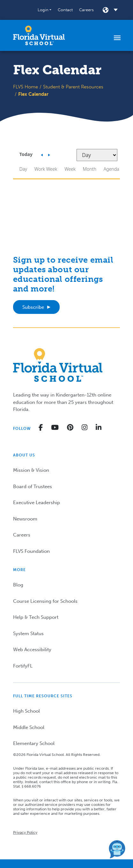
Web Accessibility (32, 650)
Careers (86, 10)
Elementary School (34, 743)
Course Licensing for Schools (45, 601)
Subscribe (33, 307)
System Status (28, 634)
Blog (18, 585)
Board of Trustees (33, 487)
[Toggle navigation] (117, 37)
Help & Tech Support (36, 617)
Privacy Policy (25, 832)
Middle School (29, 727)
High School (26, 711)
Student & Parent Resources (73, 87)
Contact (65, 10)
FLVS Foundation (31, 551)
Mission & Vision (31, 470)
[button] (44, 10)
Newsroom (25, 519)
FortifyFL (23, 666)
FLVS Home (26, 87)
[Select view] (97, 155)
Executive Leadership (37, 503)
